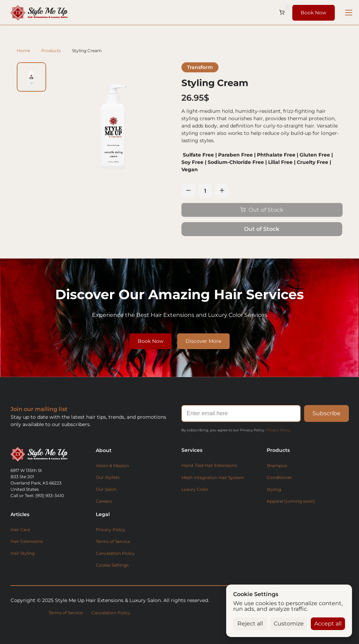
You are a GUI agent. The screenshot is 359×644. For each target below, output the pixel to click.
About (104, 450)
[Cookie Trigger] (112, 576)
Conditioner (279, 477)
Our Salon (106, 489)
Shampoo (277, 465)
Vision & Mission (112, 465)
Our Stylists (108, 477)
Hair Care (20, 529)
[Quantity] (205, 191)
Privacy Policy (277, 430)
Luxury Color (195, 499)
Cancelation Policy (115, 562)
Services (192, 458)
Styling (274, 489)
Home (23, 51)
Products (51, 51)
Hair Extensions (27, 541)
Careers (104, 500)
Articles (20, 514)
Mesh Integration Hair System (213, 486)
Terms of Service (113, 549)
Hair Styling (23, 553)
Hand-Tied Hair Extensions (209, 475)
